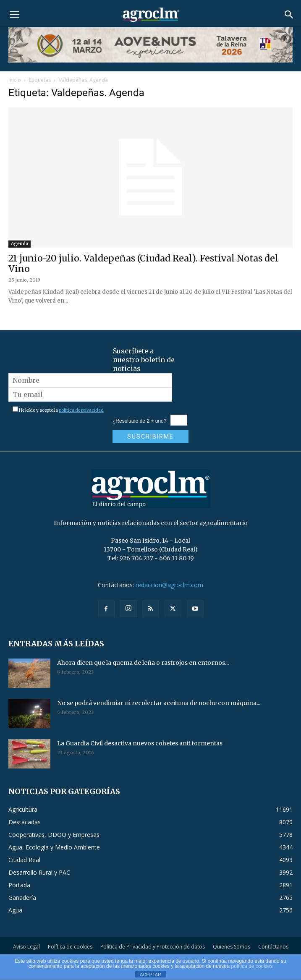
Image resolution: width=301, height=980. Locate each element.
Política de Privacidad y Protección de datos (153, 947)
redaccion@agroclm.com (169, 585)
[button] (14, 15)
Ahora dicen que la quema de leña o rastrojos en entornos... (143, 663)
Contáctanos (273, 947)
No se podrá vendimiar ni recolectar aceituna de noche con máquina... (159, 703)
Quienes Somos (232, 947)
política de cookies (252, 966)
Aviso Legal (26, 947)
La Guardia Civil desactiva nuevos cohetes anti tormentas (140, 743)
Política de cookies (70, 947)
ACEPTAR (150, 975)
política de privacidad (81, 410)
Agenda (20, 244)
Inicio (15, 80)
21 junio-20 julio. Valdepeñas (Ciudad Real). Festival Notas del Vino (143, 264)
